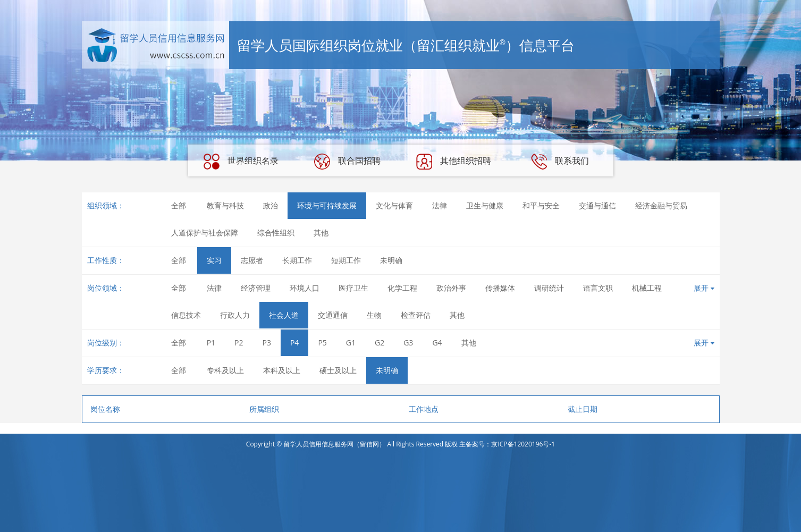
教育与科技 (225, 205)
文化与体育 (394, 205)
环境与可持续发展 (327, 205)
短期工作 (346, 260)
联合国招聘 (347, 162)
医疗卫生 (353, 288)
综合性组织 (276, 233)
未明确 (391, 260)
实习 (214, 260)
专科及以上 (225, 370)
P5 (322, 343)
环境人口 (305, 288)
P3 (267, 343)
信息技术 (186, 315)
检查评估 (416, 315)
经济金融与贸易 (661, 205)
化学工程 (402, 288)
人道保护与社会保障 (205, 233)
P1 (211, 343)
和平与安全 (541, 205)
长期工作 (297, 260)
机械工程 (647, 288)
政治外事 (451, 288)
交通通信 (333, 315)
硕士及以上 (338, 370)
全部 (179, 205)
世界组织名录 (241, 162)
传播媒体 (500, 288)
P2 (239, 343)
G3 (408, 343)
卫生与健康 (485, 205)
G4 (437, 343)
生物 (374, 315)
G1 (351, 343)
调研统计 (549, 288)
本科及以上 (282, 370)
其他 (321, 233)
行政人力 (235, 315)
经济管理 (256, 288)
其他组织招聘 (453, 162)
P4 (294, 343)
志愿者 (252, 260)
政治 (271, 205)
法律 (440, 205)
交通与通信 (597, 205)
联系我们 (560, 162)
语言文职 (598, 288)
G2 (380, 343)
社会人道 (284, 315)
